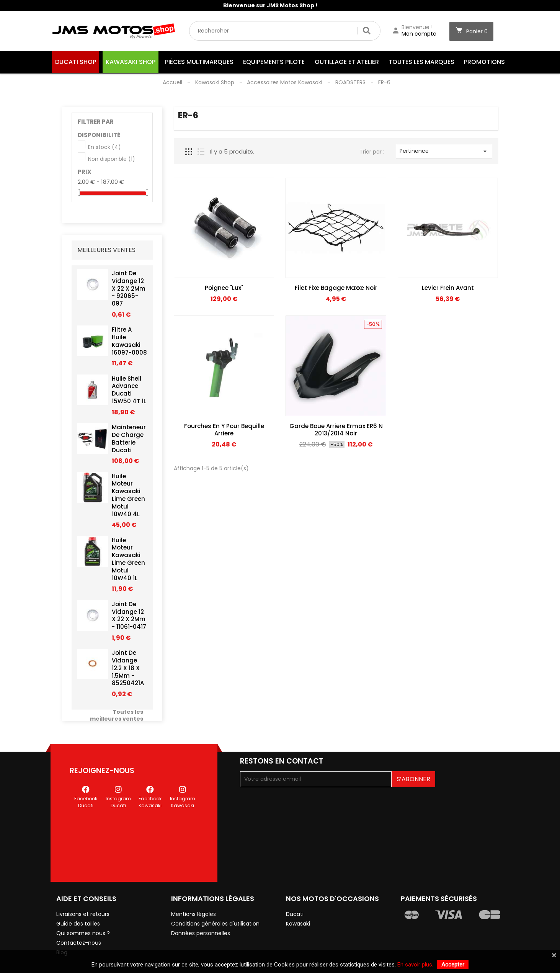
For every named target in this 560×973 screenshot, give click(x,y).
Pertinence (444, 151)
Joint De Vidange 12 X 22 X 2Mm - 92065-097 (129, 290)
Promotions (484, 62)
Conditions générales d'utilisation (215, 899)
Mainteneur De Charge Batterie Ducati (129, 441)
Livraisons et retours (83, 890)
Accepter (453, 965)
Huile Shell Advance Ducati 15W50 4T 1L (129, 392)
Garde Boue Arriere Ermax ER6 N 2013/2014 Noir (336, 430)
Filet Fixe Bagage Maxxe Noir (336, 288)
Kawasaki (298, 899)
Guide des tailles (78, 899)
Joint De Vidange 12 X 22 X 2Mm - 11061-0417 (129, 617)
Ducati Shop (76, 62)
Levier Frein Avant (448, 288)
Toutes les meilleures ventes (117, 718)
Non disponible (112, 159)
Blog (62, 928)
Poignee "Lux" (224, 288)
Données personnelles (201, 909)
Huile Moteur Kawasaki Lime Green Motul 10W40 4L (128, 497)
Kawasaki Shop (131, 62)
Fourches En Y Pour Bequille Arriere (224, 430)
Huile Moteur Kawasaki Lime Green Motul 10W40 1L (128, 561)
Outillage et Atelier (347, 62)
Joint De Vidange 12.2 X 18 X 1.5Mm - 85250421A (128, 670)
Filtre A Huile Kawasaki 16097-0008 (129, 343)
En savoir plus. (415, 965)
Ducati (295, 890)
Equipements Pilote (274, 62)
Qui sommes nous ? (83, 909)
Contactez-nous (79, 919)
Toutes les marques (421, 62)
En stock (104, 147)
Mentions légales (193, 890)
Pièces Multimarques (199, 62)
